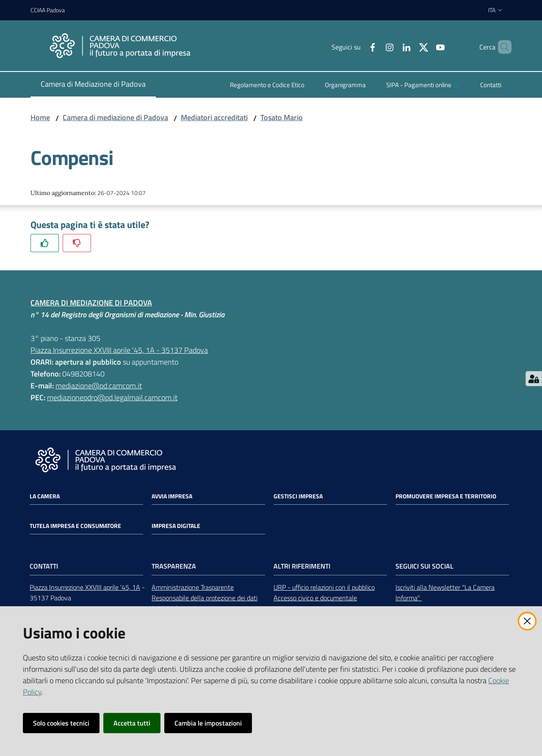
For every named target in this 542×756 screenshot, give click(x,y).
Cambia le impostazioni (208, 723)
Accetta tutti (132, 723)
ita (496, 10)
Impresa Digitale (176, 526)
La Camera (45, 496)
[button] (501, 47)
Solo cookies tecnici (61, 723)
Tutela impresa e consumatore (75, 526)
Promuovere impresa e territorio (446, 496)
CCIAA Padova (48, 10)
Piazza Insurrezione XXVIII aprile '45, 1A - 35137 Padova (119, 350)
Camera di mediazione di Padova (115, 117)
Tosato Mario (282, 117)
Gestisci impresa (298, 496)
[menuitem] (93, 85)
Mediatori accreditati (214, 117)
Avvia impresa (172, 496)
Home (40, 117)
